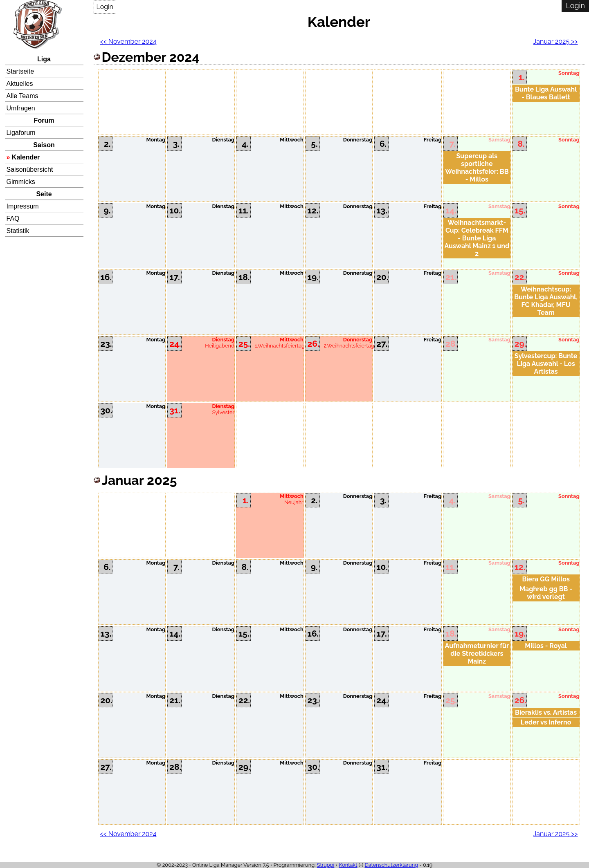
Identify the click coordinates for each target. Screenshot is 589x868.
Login (105, 7)
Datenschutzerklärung (391, 865)
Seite (44, 194)
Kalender (26, 157)
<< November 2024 (128, 41)
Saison (44, 145)
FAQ (13, 219)
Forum (44, 120)
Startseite (20, 71)
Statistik (18, 231)
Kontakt (348, 865)
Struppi (326, 865)
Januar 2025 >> (556, 41)
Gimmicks (21, 182)
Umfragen (21, 108)
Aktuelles (20, 84)
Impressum (23, 206)
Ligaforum (21, 133)
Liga (44, 59)
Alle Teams (22, 96)
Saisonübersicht (30, 169)
